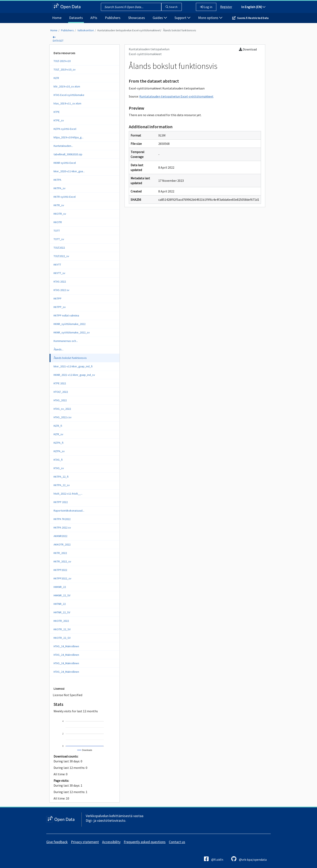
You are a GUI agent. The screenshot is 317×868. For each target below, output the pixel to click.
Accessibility (111, 842)
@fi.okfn (214, 859)
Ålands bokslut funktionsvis (180, 30)
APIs (94, 18)
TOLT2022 (59, 248)
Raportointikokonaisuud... (69, 511)
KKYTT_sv (59, 273)
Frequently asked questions (145, 842)
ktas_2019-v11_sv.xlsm (67, 103)
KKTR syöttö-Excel (65, 197)
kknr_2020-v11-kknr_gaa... (69, 171)
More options (210, 18)
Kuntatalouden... (63, 146)
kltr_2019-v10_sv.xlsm (67, 86)
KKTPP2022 (60, 570)
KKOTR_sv (60, 214)
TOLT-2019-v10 (62, 61)
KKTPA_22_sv (62, 485)
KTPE (57, 112)
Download (248, 49)
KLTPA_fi (59, 443)
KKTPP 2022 (61, 502)
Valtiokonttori (86, 30)
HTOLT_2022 (61, 392)
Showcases (137, 18)
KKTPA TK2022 (62, 519)
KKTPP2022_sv (62, 578)
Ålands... (59, 349)
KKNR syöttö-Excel (65, 163)
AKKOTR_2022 (62, 544)
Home (57, 18)
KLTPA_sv (59, 451)
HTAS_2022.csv (63, 417)
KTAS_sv (59, 468)
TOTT (57, 231)
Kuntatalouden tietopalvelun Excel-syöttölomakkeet (129, 30)
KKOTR (58, 222)
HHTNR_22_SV (62, 612)
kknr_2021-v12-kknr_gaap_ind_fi (73, 366)
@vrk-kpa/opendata (249, 859)
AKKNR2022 (60, 536)
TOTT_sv (59, 239)
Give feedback (57, 842)
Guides (160, 18)
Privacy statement (85, 842)
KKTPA (57, 180)
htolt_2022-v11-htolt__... (68, 494)
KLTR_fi (58, 426)
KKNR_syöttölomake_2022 (70, 324)
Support (182, 18)
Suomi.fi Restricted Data (253, 18)
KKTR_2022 (60, 553)
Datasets (76, 18)
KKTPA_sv (60, 188)
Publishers (113, 18)
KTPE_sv (59, 120)
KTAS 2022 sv (61, 290)
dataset (58, 41)
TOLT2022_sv (61, 256)
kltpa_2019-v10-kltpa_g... (69, 137)
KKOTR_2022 (61, 621)
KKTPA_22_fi (61, 477)
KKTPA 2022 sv (62, 528)
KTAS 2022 (60, 282)
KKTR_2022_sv (62, 561)
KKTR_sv (59, 205)
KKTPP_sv (60, 307)
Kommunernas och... (66, 341)
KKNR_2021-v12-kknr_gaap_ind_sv (74, 375)
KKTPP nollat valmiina (66, 315)
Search (172, 7)
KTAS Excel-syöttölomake (69, 95)
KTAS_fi (58, 460)
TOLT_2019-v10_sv (65, 69)
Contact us (177, 842)
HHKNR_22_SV (62, 595)
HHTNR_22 (60, 604)
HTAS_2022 (60, 400)
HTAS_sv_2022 (62, 409)
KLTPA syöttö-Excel (65, 129)
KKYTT (57, 265)
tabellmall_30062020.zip (68, 154)
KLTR (56, 78)
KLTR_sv (58, 434)
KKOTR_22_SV (62, 629)
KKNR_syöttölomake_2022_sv (72, 332)
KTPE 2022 (60, 383)
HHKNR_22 (60, 587)
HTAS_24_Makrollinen (66, 646)
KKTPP (58, 298)
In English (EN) (253, 7)
